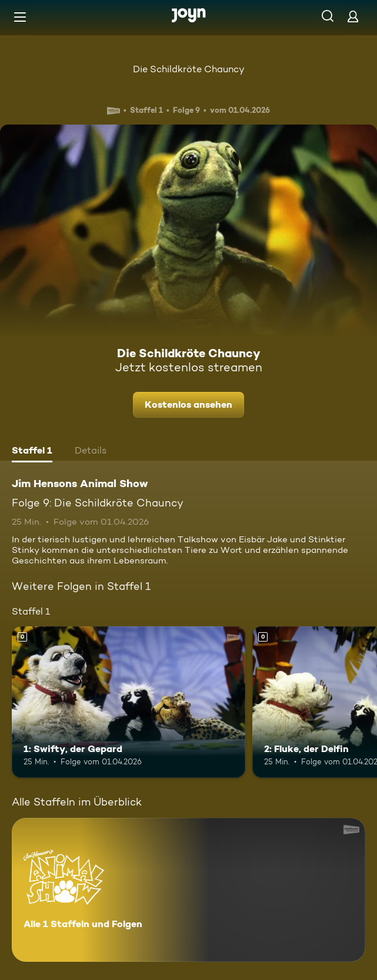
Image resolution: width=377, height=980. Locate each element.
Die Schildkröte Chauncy (189, 69)
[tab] (32, 452)
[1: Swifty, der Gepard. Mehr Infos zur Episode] (129, 702)
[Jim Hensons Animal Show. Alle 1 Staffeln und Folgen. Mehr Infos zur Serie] (188, 890)
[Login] (353, 16)
